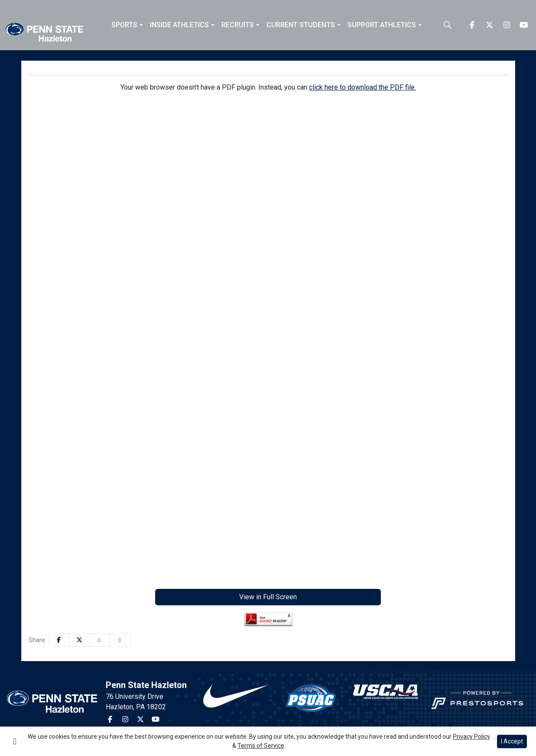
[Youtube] (524, 25)
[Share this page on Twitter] (79, 640)
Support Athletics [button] (382, 25)
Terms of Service (261, 746)
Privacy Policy (471, 737)
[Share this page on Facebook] (59, 640)
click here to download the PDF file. (362, 87)
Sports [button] (124, 25)
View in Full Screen (268, 597)
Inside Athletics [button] (179, 25)
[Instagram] (507, 25)
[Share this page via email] (100, 640)
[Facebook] (472, 25)
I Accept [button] (512, 741)
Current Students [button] (301, 25)
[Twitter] (489, 25)
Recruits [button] (238, 25)
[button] (127, 25)
